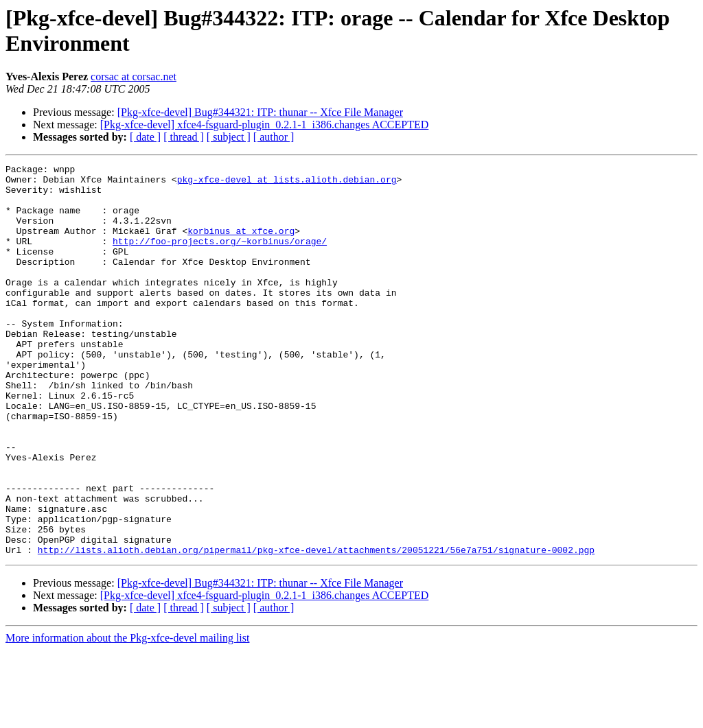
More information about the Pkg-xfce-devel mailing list (127, 716)
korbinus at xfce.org (241, 245)
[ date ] (145, 137)
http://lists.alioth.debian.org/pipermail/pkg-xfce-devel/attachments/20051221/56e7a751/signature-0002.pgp (316, 628)
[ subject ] (229, 137)
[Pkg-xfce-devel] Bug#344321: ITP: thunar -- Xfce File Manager (260, 112)
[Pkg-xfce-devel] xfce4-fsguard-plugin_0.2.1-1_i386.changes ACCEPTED (265, 125)
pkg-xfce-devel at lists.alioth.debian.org (287, 183)
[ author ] (274, 137)
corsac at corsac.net (134, 77)
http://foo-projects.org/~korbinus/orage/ (220, 257)
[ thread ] (184, 137)
